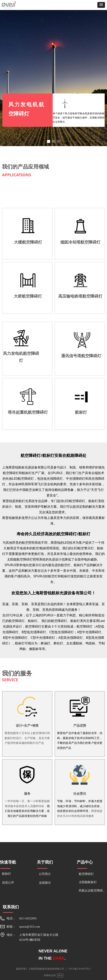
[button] (101, 5)
